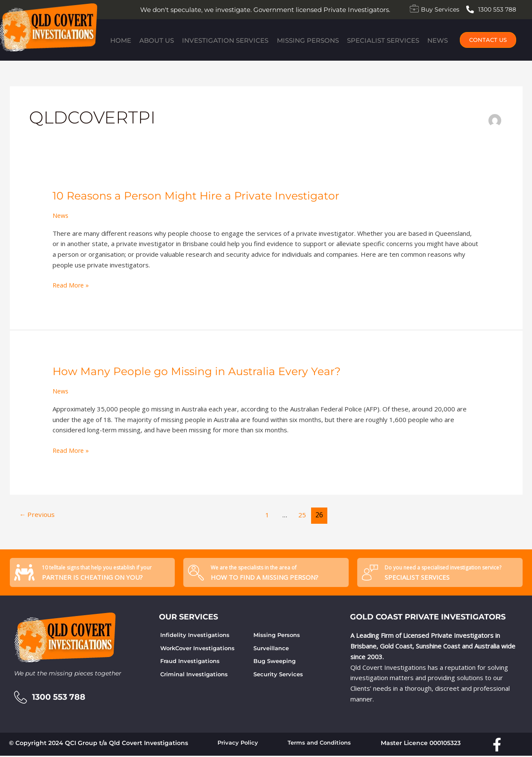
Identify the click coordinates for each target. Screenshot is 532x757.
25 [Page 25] (303, 515)
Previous (38, 515)
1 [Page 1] (268, 515)
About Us (155, 40)
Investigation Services (225, 40)
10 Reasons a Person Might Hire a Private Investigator (201, 196)
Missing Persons (308, 40)
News (441, 40)
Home (117, 40)
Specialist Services (385, 40)
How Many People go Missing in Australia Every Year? (201, 371)
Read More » (72, 285)
